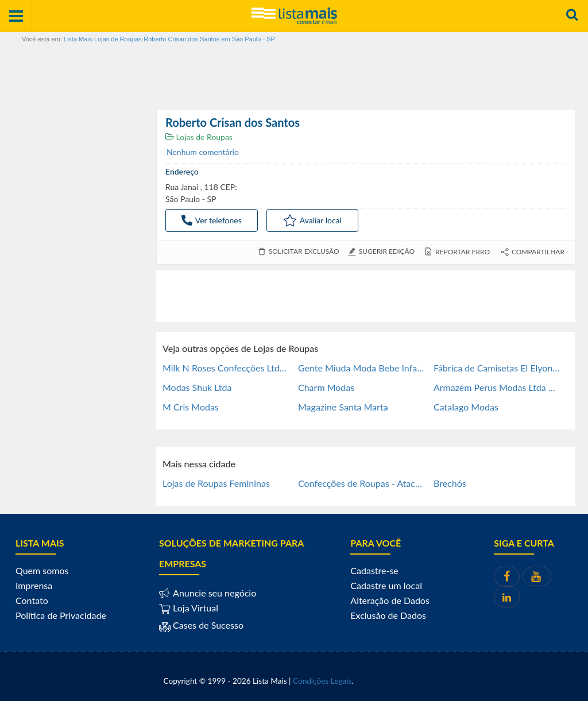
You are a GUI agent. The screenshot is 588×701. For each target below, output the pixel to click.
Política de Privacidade (61, 615)
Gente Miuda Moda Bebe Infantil (361, 368)
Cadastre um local (386, 585)
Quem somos (42, 570)
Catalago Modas (466, 407)
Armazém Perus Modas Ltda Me (496, 387)
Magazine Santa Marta (343, 407)
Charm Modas (326, 387)
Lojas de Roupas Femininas (216, 483)
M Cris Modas (191, 407)
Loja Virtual (189, 608)
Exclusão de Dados (388, 615)
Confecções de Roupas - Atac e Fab (361, 483)
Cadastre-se (374, 570)
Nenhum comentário (203, 152)
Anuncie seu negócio (213, 593)
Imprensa (34, 585)
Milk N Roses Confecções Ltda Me (225, 368)
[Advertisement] (366, 296)
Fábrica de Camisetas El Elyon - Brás (496, 368)
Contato (32, 600)
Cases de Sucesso (207, 625)
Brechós (450, 483)
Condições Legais (322, 681)
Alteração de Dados (390, 600)
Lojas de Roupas (199, 137)
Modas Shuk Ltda (197, 387)
